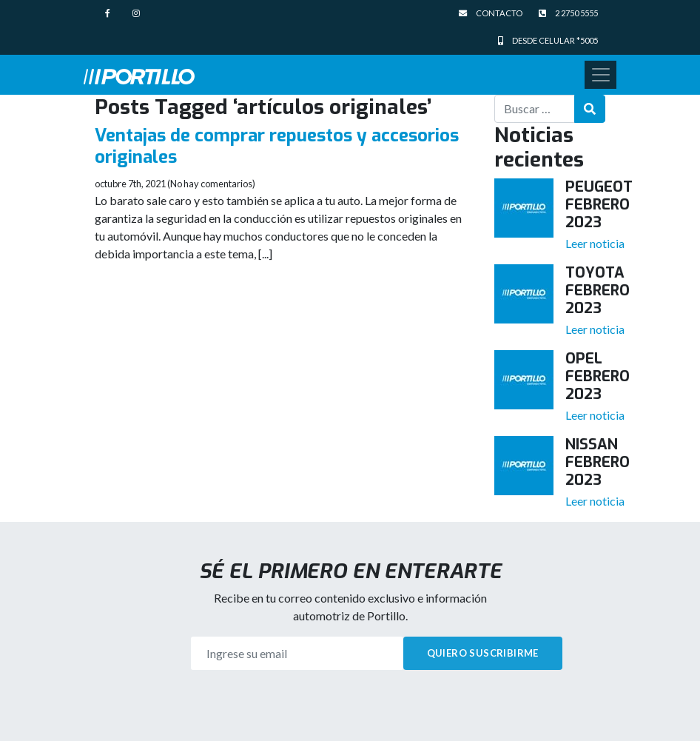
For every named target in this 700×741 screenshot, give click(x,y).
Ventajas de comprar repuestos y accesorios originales (277, 146)
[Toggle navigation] (600, 75)
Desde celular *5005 (548, 40)
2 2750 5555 (568, 13)
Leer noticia (595, 243)
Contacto (491, 13)
